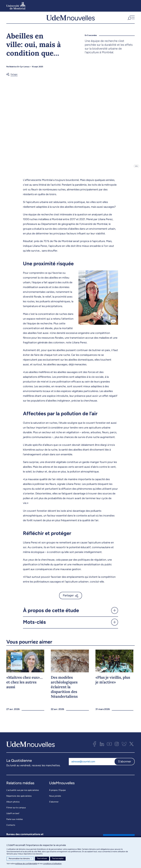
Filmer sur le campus (16, 810)
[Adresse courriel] (92, 764)
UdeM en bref (13, 816)
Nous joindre (55, 798)
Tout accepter (58, 858)
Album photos (13, 804)
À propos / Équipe (57, 792)
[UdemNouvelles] (70, 19)
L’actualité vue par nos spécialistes (23, 792)
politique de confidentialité (26, 864)
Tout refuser (42, 858)
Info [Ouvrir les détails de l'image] (136, 168)
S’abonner (54, 804)
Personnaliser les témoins (20, 859)
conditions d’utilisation (52, 864)
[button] (131, 19)
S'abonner (124, 764)
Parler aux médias (15, 821)
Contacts (11, 827)
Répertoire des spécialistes (19, 798)
